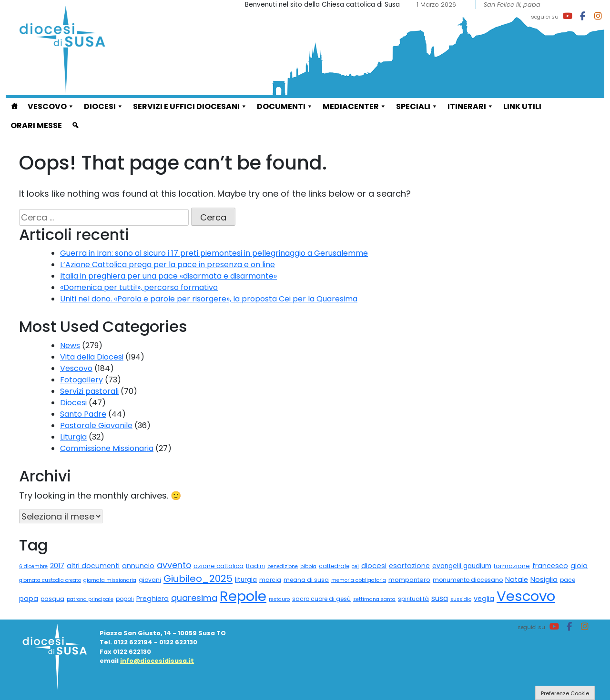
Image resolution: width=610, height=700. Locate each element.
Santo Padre (83, 414)
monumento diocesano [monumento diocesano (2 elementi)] (468, 580)
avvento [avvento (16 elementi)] (174, 565)
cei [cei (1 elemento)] (355, 566)
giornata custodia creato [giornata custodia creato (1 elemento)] (50, 580)
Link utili (522, 106)
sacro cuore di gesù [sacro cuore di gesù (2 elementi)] (321, 599)
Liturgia (73, 437)
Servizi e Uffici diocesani (190, 106)
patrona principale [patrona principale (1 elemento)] (90, 599)
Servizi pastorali (89, 391)
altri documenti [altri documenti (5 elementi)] (93, 566)
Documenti (285, 106)
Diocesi (104, 106)
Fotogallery (81, 380)
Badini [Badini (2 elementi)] (255, 566)
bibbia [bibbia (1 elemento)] (308, 566)
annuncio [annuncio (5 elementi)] (138, 566)
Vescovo (51, 106)
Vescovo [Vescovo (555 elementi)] (526, 596)
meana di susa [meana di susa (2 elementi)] (306, 580)
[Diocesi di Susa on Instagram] (598, 16)
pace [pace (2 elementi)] (568, 580)
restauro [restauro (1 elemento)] (279, 599)
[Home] (14, 108)
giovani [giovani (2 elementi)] (150, 580)
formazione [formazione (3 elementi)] (512, 566)
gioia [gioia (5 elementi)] (579, 566)
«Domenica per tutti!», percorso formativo (139, 287)
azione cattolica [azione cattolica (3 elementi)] (219, 566)
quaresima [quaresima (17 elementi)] (194, 598)
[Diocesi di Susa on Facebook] (583, 16)
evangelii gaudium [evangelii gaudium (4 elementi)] (462, 566)
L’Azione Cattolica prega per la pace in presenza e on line (168, 265)
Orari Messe (36, 125)
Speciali (417, 106)
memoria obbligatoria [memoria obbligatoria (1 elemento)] (359, 580)
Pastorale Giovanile (96, 425)
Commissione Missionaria (107, 448)
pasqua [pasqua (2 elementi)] (52, 599)
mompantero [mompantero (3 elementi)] (409, 580)
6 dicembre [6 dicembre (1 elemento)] (33, 566)
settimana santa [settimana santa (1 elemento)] (374, 599)
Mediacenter (355, 106)
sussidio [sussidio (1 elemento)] (461, 599)
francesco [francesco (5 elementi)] (550, 566)
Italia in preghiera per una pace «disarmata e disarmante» (168, 276)
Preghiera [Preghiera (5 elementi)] (152, 599)
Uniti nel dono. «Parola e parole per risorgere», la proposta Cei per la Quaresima (209, 299)
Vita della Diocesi (92, 357)
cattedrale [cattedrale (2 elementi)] (334, 566)
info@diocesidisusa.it (157, 661)
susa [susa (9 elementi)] (440, 598)
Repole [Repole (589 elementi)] (243, 596)
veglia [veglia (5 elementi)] (484, 599)
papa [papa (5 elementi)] (29, 599)
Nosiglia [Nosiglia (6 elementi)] (544, 579)
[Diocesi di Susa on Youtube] (567, 16)
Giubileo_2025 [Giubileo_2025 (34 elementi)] (198, 579)
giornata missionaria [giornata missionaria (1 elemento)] (110, 580)
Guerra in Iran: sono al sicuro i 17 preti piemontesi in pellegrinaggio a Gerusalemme (214, 253)
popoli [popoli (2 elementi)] (125, 599)
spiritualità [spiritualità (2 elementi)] (413, 599)
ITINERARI (471, 106)
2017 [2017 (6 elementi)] (57, 565)
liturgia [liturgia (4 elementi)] (246, 580)
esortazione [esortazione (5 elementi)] (409, 566)
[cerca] (75, 127)
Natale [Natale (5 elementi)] (517, 580)
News (70, 345)
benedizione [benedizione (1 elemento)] (283, 566)
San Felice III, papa (512, 5)
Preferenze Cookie (565, 693)
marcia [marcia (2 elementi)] (270, 580)
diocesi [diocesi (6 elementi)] (374, 565)
